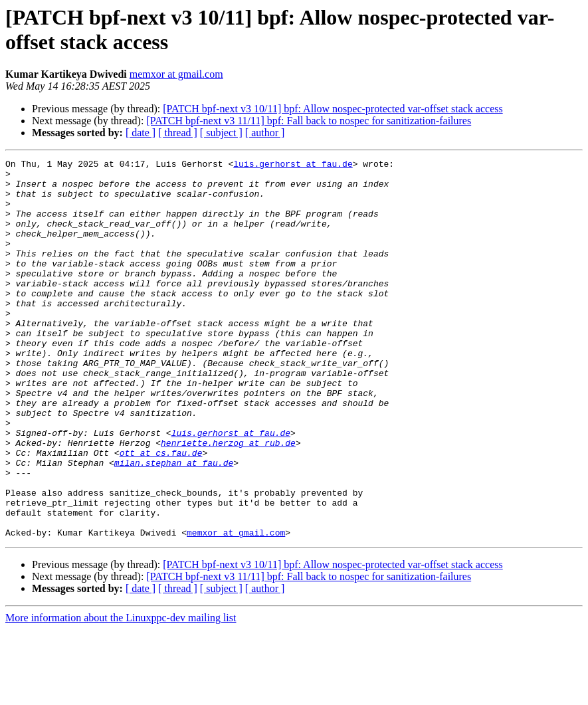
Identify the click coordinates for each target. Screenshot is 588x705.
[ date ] (141, 133)
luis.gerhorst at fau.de (293, 165)
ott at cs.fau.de (161, 512)
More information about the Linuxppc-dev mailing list (121, 693)
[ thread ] (178, 133)
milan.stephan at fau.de (174, 524)
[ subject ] (221, 133)
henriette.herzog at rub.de (228, 500)
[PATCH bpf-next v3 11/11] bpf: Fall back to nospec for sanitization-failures (309, 121)
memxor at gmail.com (176, 74)
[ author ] (265, 133)
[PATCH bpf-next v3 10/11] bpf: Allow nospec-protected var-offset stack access (333, 109)
